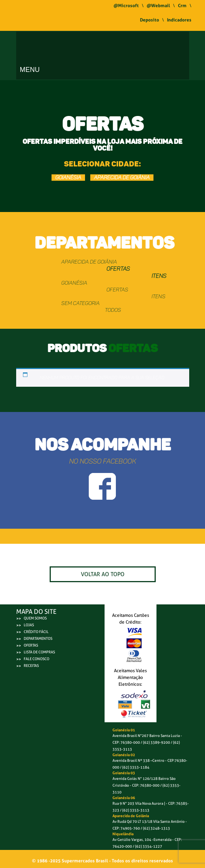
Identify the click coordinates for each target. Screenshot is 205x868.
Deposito (150, 20)
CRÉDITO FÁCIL (36, 632)
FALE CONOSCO (36, 659)
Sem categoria (80, 303)
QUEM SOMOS (35, 618)
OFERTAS (118, 269)
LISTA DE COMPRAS (39, 652)
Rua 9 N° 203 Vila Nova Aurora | (139, 803)
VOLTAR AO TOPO (103, 574)
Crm (182, 6)
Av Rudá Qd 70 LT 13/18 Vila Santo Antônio (149, 821)
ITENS (159, 276)
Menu (30, 70)
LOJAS (29, 625)
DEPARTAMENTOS (38, 638)
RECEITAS (31, 666)
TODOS (113, 310)
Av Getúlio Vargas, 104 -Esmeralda (142, 840)
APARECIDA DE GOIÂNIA (122, 178)
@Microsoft (126, 6)
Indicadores (179, 20)
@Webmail (158, 6)
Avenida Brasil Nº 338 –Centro (138, 760)
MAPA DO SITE (36, 612)
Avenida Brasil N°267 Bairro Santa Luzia (146, 736)
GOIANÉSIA (68, 178)
